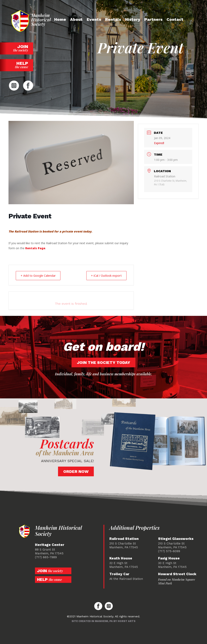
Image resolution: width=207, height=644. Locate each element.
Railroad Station (124, 539)
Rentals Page (35, 248)
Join (17, 48)
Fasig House (169, 558)
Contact (175, 19)
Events (94, 19)
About (76, 19)
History (133, 19)
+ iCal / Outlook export (104, 275)
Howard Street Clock (177, 574)
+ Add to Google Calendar (40, 275)
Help (17, 65)
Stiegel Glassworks (176, 539)
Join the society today (103, 362)
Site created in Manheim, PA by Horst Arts (103, 621)
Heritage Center (50, 545)
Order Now (76, 471)
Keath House (121, 558)
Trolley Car (119, 574)
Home (60, 19)
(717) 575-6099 (169, 551)
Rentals (113, 19)
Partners (153, 19)
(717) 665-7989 (46, 557)
